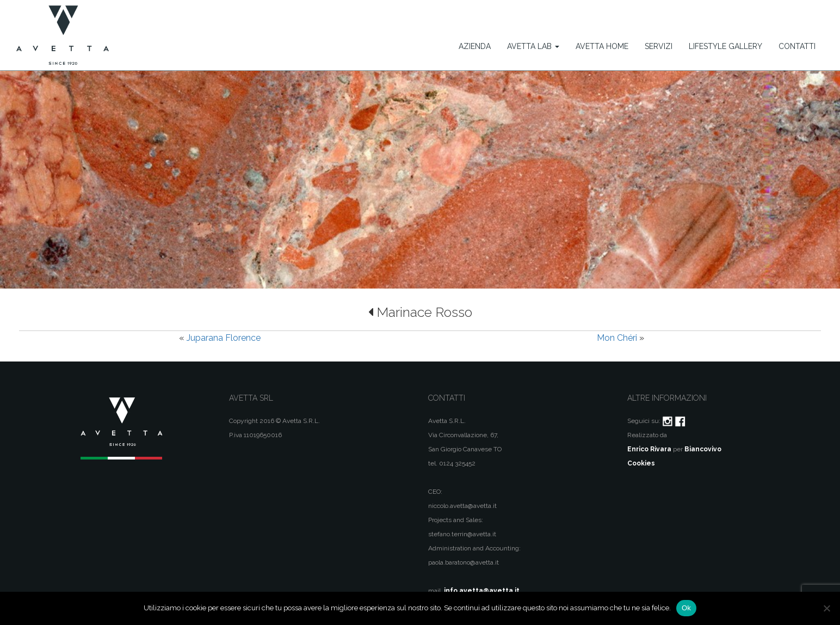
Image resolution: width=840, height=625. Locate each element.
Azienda (475, 46)
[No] (826, 608)
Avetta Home (602, 46)
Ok (686, 608)
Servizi (659, 46)
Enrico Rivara (649, 449)
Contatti (797, 46)
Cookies (641, 463)
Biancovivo (703, 449)
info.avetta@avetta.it (482, 591)
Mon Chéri (617, 338)
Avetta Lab (533, 46)
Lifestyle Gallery (725, 46)
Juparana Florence (224, 338)
